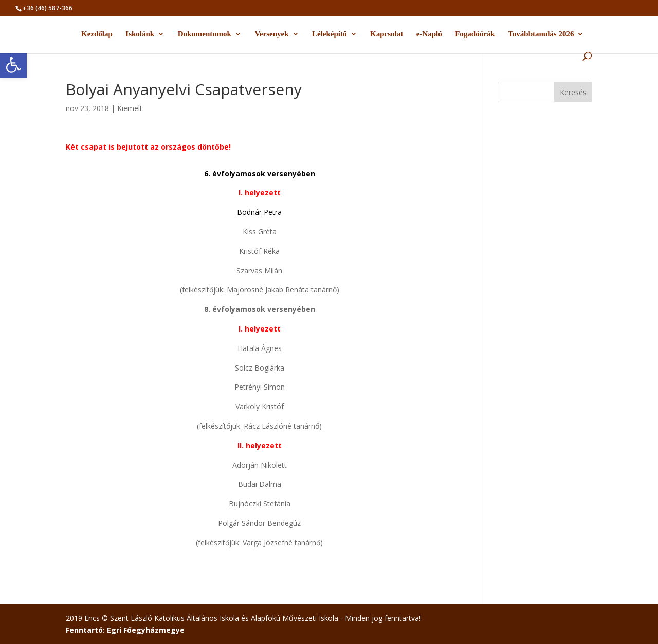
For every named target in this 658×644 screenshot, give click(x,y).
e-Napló (429, 34)
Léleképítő (330, 34)
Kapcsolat (387, 34)
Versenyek (271, 34)
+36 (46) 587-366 (48, 8)
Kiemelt (130, 108)
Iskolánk (140, 34)
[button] (13, 65)
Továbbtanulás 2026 (541, 34)
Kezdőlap (97, 34)
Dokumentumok (205, 34)
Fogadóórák (475, 34)
